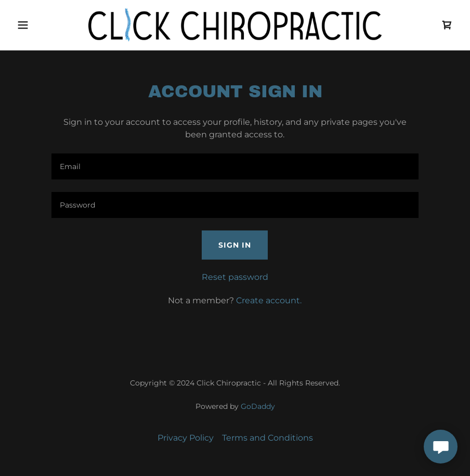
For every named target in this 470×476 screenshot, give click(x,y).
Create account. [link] (269, 300)
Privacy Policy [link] (186, 438)
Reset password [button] (235, 277)
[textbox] (235, 166)
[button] (46, 25)
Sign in (235, 245)
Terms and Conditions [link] (267, 438)
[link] (235, 25)
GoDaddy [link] (258, 406)
